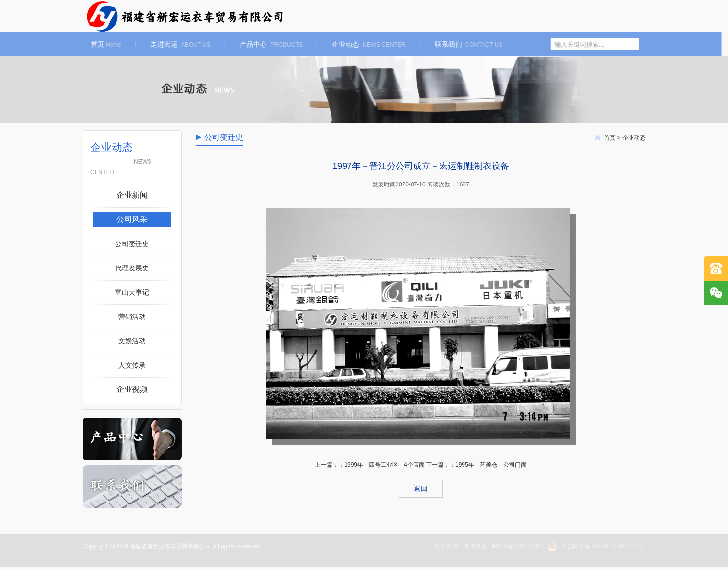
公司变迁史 (132, 244)
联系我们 (461, 44)
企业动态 (361, 44)
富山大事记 (132, 292)
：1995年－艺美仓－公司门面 (488, 465)
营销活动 (132, 317)
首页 (98, 44)
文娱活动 (132, 341)
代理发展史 (132, 268)
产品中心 (264, 44)
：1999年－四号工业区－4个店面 (381, 465)
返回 (421, 488)
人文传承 (132, 365)
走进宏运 (173, 44)
